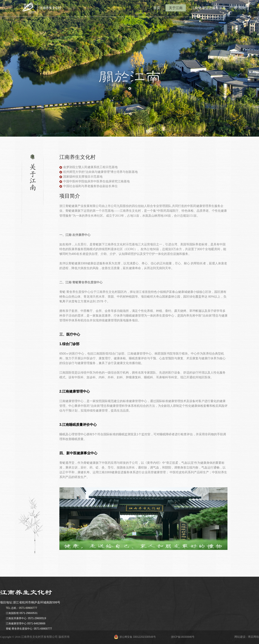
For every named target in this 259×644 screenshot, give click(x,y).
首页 (157, 8)
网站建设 (240, 637)
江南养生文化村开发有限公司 (39, 637)
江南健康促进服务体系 (208, 8)
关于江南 (176, 8)
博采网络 (253, 637)
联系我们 (241, 8)
